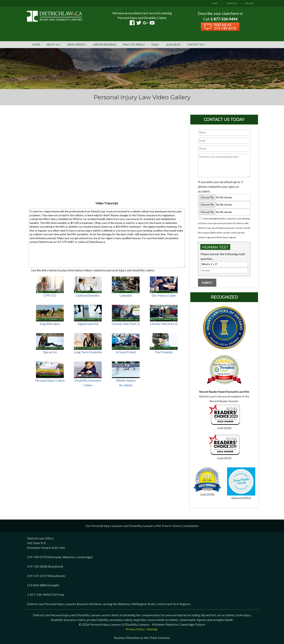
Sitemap (152, 629)
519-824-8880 (37, 585)
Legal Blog (173, 45)
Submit (207, 283)
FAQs (155, 45)
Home (36, 45)
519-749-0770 (37, 557)
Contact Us (195, 45)
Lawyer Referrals (105, 45)
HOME (215, 3)
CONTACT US (232, 3)
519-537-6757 (37, 576)
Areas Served (76, 45)
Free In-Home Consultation (180, 526)
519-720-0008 (37, 566)
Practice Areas (133, 45)
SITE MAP (249, 3)
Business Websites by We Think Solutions (142, 638)
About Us (53, 45)
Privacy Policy (135, 629)
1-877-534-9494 (38, 594)
